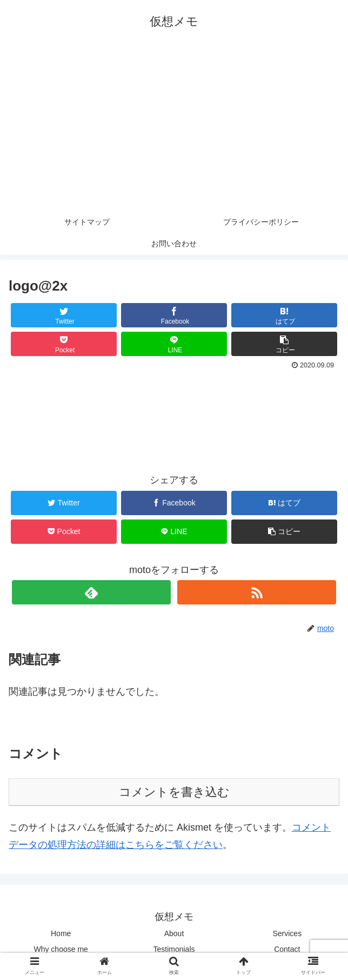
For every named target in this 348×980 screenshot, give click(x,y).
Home (61, 933)
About (174, 933)
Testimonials (174, 949)
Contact (287, 949)
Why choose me (61, 949)
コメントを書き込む (174, 792)
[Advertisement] (174, 130)
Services (287, 933)
